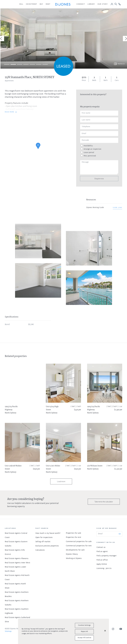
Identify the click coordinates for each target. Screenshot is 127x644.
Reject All (84, 632)
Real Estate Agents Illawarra (17, 559)
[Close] (105, 631)
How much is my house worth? (48, 533)
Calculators (40, 550)
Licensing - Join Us (104, 568)
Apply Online (102, 564)
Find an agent (102, 552)
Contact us (101, 547)
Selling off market (43, 542)
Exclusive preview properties (47, 546)
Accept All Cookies (84, 638)
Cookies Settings (84, 625)
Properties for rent (74, 537)
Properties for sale (74, 533)
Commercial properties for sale (79, 542)
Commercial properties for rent (79, 546)
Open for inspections (44, 538)
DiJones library (72, 554)
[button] (21, 4)
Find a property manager (107, 556)
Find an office (102, 560)
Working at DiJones (74, 558)
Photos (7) (121, 64)
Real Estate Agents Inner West (17, 563)
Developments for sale (75, 550)
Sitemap (8, 631)
